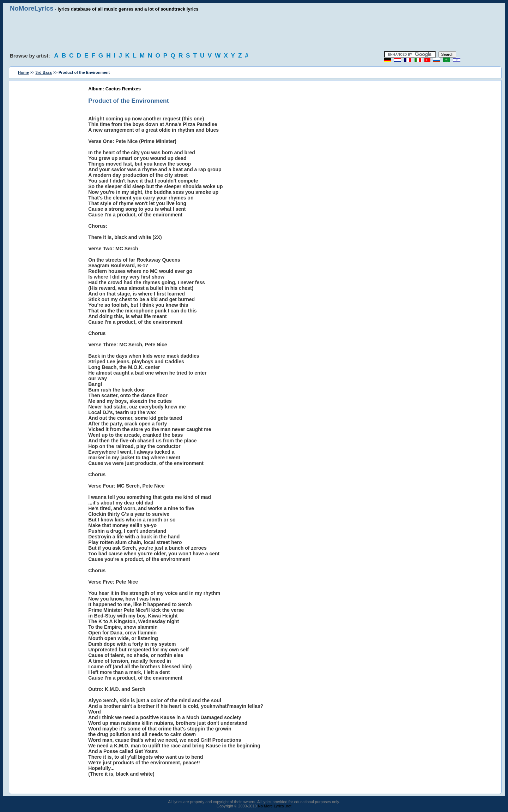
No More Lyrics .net (275, 806)
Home (23, 72)
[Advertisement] (254, 32)
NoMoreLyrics (32, 8)
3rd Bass (44, 72)
